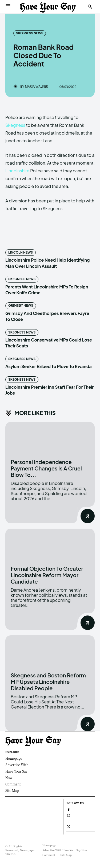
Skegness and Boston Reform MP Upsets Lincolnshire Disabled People (48, 682)
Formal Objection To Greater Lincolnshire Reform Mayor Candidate (47, 575)
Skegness (15, 125)
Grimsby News (21, 305)
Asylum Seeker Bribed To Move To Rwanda (49, 366)
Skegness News (30, 33)
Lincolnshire (17, 171)
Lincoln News (21, 252)
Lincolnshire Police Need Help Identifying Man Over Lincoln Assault (47, 263)
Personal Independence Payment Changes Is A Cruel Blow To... (46, 468)
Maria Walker (36, 87)
